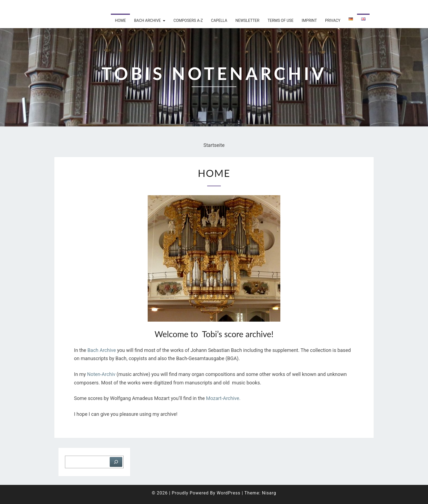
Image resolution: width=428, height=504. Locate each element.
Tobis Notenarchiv (90, 7)
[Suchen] (116, 462)
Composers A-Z (188, 20)
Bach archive (147, 20)
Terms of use (280, 20)
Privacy (333, 20)
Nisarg (269, 493)
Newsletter (247, 20)
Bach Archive (102, 350)
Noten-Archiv (101, 374)
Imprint (309, 20)
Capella (219, 20)
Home (120, 20)
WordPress (229, 493)
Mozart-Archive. (224, 398)
